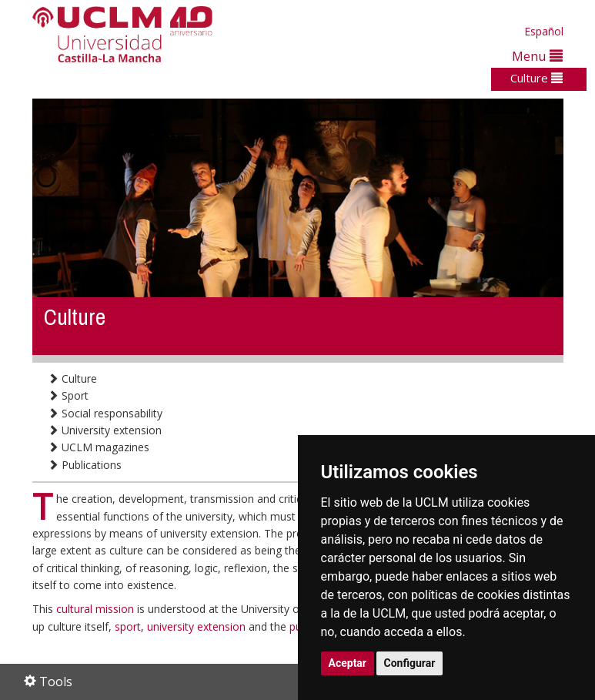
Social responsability (105, 413)
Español (544, 31)
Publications (85, 465)
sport (128, 626)
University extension (105, 430)
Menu (537, 56)
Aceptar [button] (348, 663)
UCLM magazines (99, 447)
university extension (196, 626)
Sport (68, 395)
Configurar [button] (410, 663)
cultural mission (97, 609)
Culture (537, 78)
